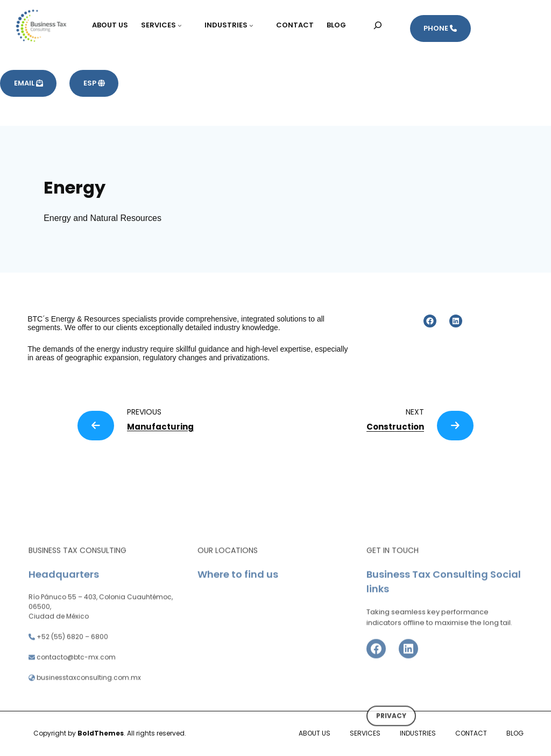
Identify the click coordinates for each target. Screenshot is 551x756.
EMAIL (29, 83)
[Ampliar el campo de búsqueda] (378, 25)
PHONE (440, 28)
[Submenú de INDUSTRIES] (256, 25)
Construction (395, 427)
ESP (94, 83)
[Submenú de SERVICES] (185, 25)
